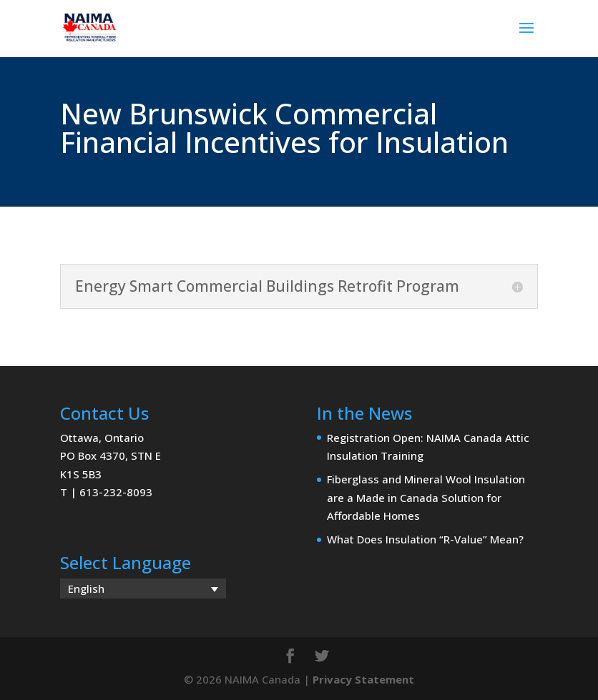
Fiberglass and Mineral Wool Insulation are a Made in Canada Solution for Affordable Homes (426, 497)
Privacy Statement (363, 679)
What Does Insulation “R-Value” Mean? (425, 539)
